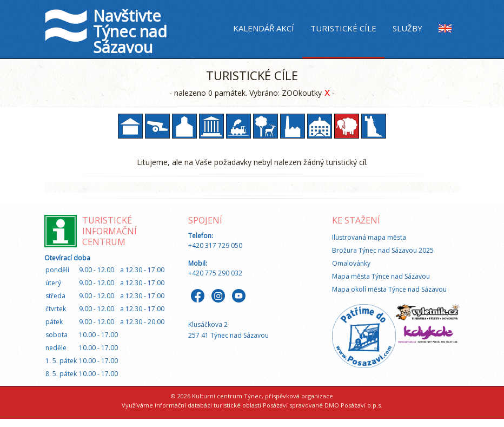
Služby (407, 28)
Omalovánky (351, 263)
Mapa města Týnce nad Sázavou (381, 276)
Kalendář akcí (264, 28)
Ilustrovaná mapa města (369, 237)
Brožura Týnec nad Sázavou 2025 (383, 250)
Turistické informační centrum (110, 231)
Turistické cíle (343, 28)
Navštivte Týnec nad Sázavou (130, 31)
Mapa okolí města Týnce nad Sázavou (389, 289)
